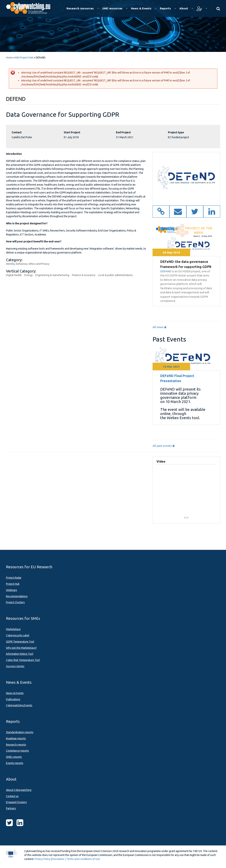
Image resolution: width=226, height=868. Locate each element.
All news (159, 327)
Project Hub (13, 584)
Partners (11, 808)
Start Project (72, 132)
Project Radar (14, 578)
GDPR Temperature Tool (20, 642)
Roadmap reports (16, 738)
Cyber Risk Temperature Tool (23, 660)
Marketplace (13, 629)
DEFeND (166, 271)
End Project (123, 132)
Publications (13, 699)
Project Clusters (15, 602)
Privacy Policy (42, 859)
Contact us (12, 796)
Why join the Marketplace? (21, 648)
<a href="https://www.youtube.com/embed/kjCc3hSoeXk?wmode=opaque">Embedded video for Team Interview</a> (187, 489)
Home (9, 58)
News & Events (15, 693)
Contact (17, 132)
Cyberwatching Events (19, 705)
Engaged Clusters (16, 802)
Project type (176, 132)
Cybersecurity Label (18, 635)
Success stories (15, 666)
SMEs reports (14, 757)
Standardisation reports (20, 732)
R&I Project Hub (24, 58)
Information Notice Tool (20, 654)
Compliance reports (17, 751)
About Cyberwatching (19, 790)
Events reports (15, 763)
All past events (164, 446)
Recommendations (17, 596)
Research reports (16, 745)
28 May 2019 (171, 252)
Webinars (12, 590)
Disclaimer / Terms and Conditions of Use (76, 859)
